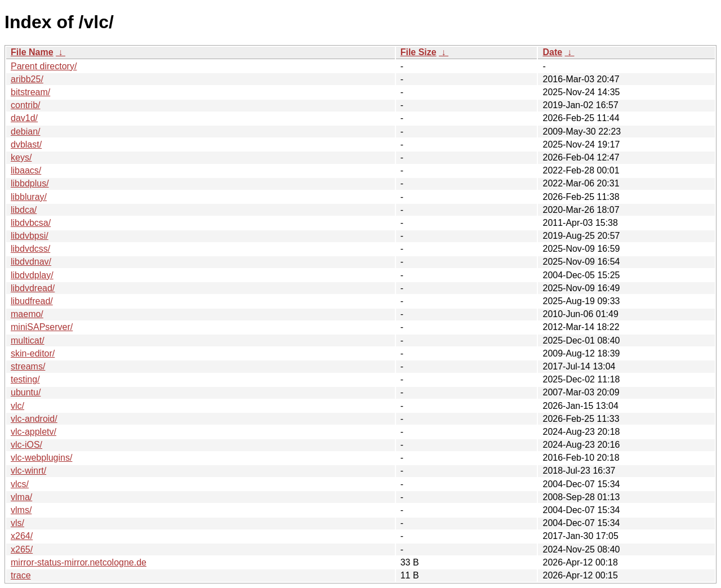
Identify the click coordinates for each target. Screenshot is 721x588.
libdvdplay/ (32, 275)
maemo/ (27, 314)
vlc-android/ (34, 419)
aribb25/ (27, 79)
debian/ (26, 132)
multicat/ (28, 340)
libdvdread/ (33, 288)
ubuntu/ (26, 392)
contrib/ (25, 105)
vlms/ (21, 510)
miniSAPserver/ (42, 327)
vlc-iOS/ (26, 445)
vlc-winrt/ (28, 471)
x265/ (22, 549)
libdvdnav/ (31, 262)
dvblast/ (26, 144)
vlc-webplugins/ (41, 458)
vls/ (17, 523)
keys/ (21, 157)
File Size (419, 52)
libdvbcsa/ (31, 223)
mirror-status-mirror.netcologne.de (79, 562)
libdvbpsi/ (30, 236)
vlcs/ (20, 484)
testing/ (25, 379)
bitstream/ (30, 92)
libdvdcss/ (30, 249)
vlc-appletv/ (34, 432)
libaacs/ (26, 170)
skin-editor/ (33, 353)
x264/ (22, 536)
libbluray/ (29, 197)
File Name (32, 52)
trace (21, 575)
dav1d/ (24, 118)
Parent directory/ (44, 66)
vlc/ (17, 406)
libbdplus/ (30, 183)
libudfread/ (32, 301)
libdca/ (24, 210)
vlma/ (21, 497)
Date (552, 52)
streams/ (28, 366)
